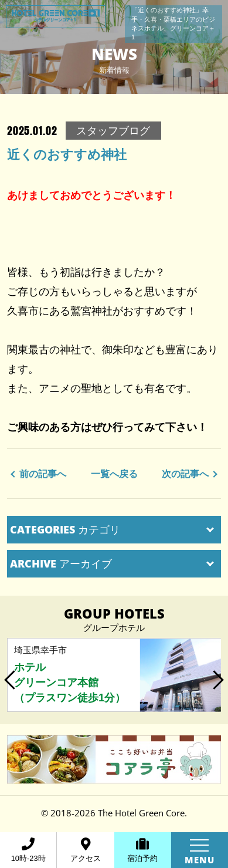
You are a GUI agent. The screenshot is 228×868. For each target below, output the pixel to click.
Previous (11, 676)
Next (217, 676)
